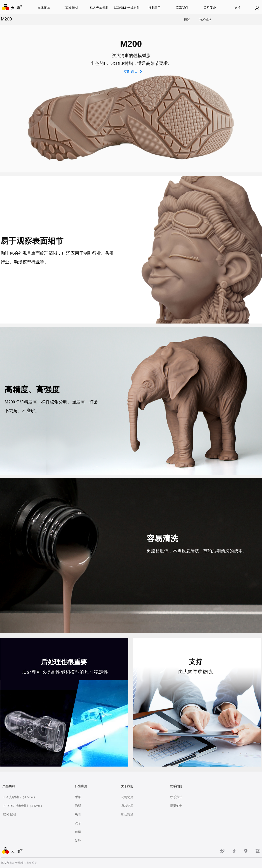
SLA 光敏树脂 (99, 8)
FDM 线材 (71, 8)
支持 (237, 8)
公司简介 (210, 8)
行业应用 (154, 8)
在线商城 (44, 8)
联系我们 (182, 8)
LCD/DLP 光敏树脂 (127, 8)
